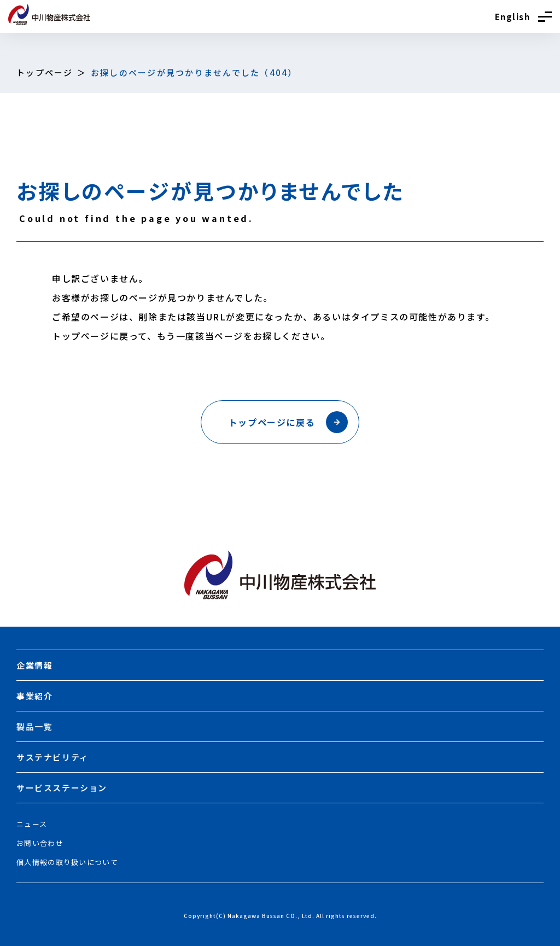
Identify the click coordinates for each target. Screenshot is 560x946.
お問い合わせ (40, 843)
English (513, 17)
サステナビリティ (52, 757)
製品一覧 (34, 726)
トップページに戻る (288, 422)
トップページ (45, 72)
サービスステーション (62, 788)
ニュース (32, 824)
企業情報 (34, 665)
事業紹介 (34, 696)
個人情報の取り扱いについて (67, 862)
